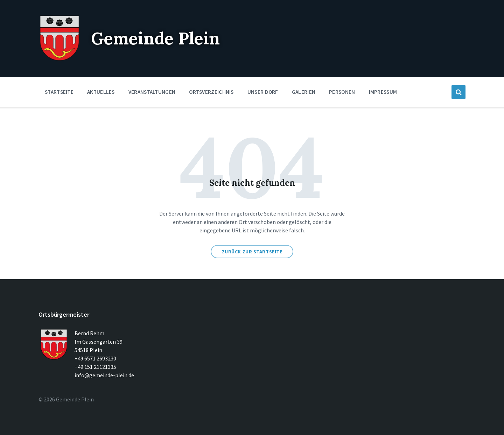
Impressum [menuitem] (383, 92)
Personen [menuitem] (342, 92)
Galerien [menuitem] (304, 92)
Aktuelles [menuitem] (101, 92)
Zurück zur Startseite (252, 252)
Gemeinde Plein (155, 38)
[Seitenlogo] (59, 59)
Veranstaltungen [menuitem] (152, 92)
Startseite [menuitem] (59, 92)
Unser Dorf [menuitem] (263, 92)
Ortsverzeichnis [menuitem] (211, 92)
